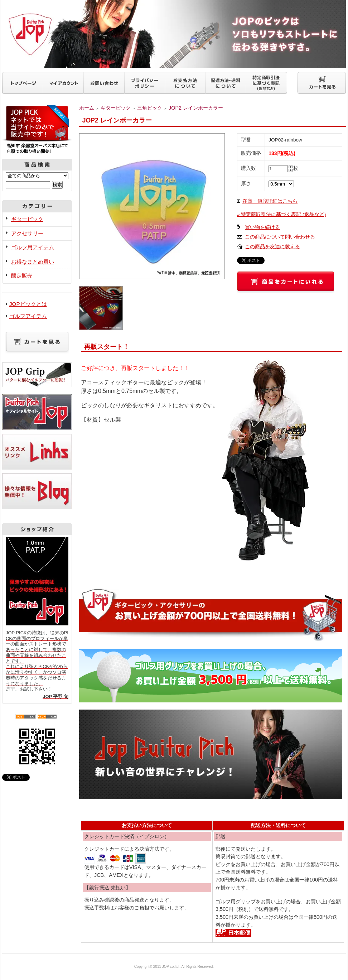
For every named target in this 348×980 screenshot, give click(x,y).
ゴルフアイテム (28, 316)
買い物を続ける (262, 227)
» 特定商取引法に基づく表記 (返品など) (281, 214)
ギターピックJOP (174, 34)
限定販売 (22, 276)
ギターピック (27, 219)
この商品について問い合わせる (280, 237)
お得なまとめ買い (33, 262)
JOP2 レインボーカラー (196, 108)
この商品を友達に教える (272, 247)
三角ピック (150, 108)
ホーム (87, 108)
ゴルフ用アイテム (33, 247)
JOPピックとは (28, 304)
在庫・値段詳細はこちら (270, 201)
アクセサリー (27, 233)
